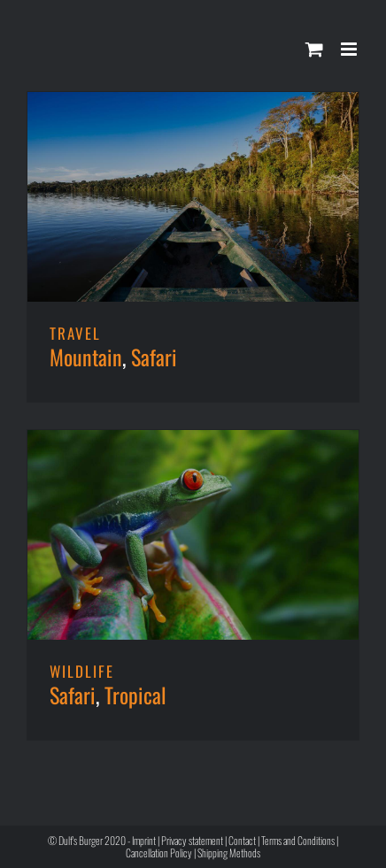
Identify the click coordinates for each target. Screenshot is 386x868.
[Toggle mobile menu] (350, 49)
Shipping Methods (229, 853)
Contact (242, 840)
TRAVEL (75, 333)
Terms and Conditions (298, 840)
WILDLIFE (82, 671)
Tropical (135, 695)
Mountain (86, 357)
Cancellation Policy (159, 853)
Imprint (144, 840)
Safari (154, 357)
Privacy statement (192, 840)
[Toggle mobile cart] (314, 49)
